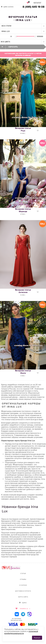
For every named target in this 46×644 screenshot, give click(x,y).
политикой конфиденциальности (21, 632)
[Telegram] (23, 614)
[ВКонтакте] (17, 614)
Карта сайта (23, 597)
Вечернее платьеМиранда (23, 210)
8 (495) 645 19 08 (33, 7)
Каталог (37, 3)
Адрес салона (8, 7)
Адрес (24, 603)
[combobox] (23, 26)
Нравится (38, 131)
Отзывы (23, 579)
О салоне (23, 585)
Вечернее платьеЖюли (23, 372)
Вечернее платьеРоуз (23, 129)
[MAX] (29, 614)
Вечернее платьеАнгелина (23, 291)
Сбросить (13, 47)
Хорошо (37, 638)
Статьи (23, 574)
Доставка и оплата (23, 591)
